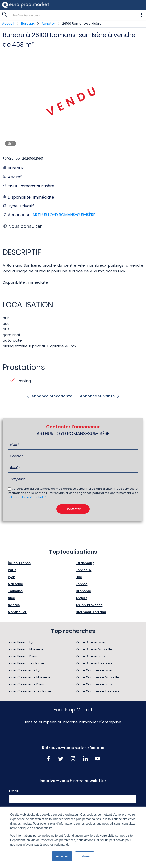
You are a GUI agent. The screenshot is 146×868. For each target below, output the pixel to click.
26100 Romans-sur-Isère (82, 24)
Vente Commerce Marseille (97, 677)
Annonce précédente (52, 396)
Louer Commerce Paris (26, 684)
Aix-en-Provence (89, 605)
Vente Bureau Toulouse (94, 663)
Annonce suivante (97, 396)
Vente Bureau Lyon (90, 642)
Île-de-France (19, 563)
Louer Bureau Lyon (22, 642)
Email (14, 791)
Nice (11, 598)
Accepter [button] (62, 856)
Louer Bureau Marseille (26, 649)
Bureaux (28, 24)
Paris (12, 570)
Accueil (8, 24)
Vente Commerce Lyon (94, 670)
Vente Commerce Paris (94, 684)
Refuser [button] (85, 856)
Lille (79, 577)
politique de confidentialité (27, 497)
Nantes (14, 605)
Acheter (48, 24)
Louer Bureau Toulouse (26, 663)
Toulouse (15, 591)
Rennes (82, 584)
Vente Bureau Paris (91, 656)
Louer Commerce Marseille (29, 677)
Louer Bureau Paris (22, 656)
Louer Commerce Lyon (26, 670)
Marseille (15, 584)
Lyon (11, 577)
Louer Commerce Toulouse (29, 691)
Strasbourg (85, 563)
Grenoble (83, 591)
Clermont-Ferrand (91, 612)
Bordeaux (84, 570)
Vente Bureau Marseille (94, 649)
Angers (81, 598)
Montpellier (17, 612)
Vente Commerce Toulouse (98, 691)
